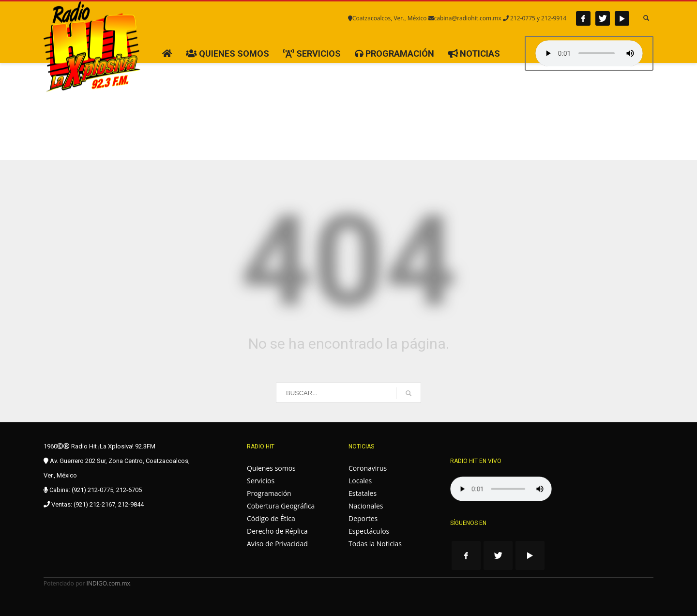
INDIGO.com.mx (108, 583)
